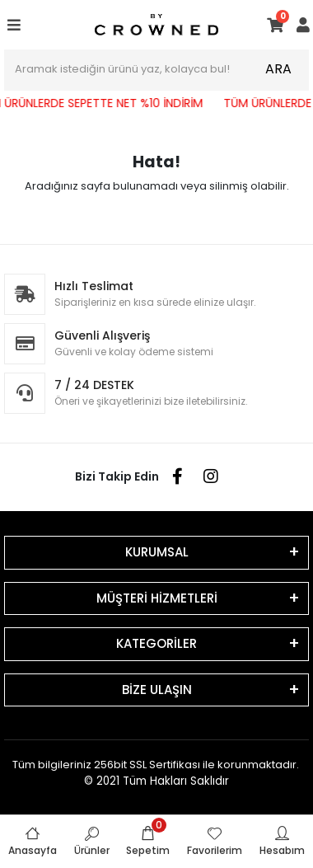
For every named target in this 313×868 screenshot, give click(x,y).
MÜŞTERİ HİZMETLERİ (157, 598)
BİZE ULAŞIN (157, 690)
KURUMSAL (157, 552)
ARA (278, 69)
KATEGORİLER (156, 643)
